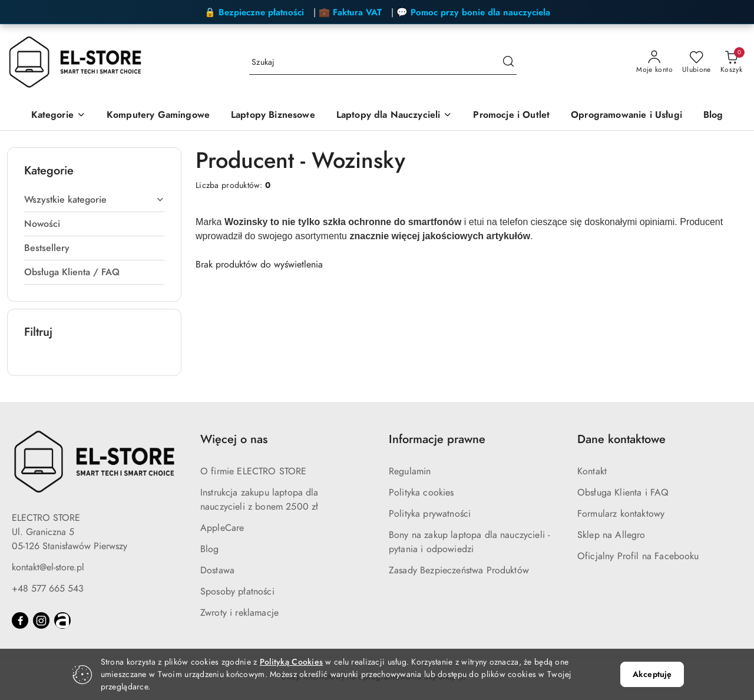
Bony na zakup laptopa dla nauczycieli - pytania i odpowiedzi (469, 542)
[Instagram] (41, 620)
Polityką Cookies (291, 662)
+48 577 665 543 (48, 589)
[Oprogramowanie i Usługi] (626, 116)
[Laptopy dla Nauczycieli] (394, 116)
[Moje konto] (654, 62)
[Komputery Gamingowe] (158, 116)
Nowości (42, 224)
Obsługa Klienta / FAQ (72, 272)
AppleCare (222, 528)
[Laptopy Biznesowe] (273, 116)
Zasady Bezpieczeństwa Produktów (459, 570)
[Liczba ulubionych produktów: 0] (697, 62)
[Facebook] (20, 620)
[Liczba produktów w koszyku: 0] (731, 62)
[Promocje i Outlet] (511, 116)
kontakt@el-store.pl (48, 567)
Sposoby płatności (237, 592)
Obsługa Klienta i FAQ (623, 493)
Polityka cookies (421, 493)
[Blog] (713, 116)
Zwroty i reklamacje (239, 613)
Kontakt (592, 471)
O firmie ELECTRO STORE (254, 471)
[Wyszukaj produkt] (383, 63)
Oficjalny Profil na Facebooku (638, 556)
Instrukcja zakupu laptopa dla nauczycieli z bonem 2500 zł (259, 500)
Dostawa (217, 570)
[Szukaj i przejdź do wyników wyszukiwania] (508, 62)
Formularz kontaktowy (621, 514)
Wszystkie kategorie (94, 200)
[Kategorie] (58, 116)
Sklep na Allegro (611, 535)
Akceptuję (652, 674)
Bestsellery (47, 248)
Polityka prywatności (430, 514)
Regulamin (410, 471)
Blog (210, 549)
